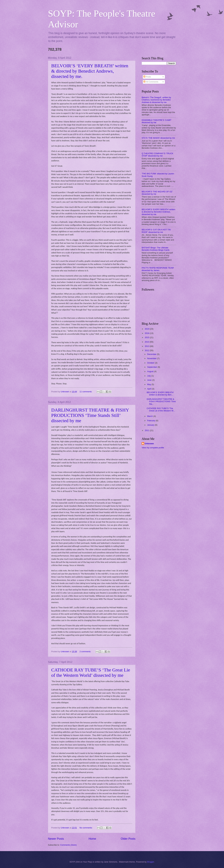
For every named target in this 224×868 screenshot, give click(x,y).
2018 (147, 333)
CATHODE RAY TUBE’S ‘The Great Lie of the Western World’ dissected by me (91, 672)
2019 (147, 329)
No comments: (86, 828)
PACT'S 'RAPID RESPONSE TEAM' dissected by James (158, 269)
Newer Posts (56, 839)
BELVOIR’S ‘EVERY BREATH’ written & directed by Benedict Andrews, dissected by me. (90, 71)
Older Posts (128, 839)
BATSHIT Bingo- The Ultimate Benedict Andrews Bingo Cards (156, 249)
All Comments (151, 82)
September (152, 367)
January (151, 425)
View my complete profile (153, 448)
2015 (147, 337)
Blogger (151, 862)
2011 (147, 430)
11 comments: (86, 392)
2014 (147, 342)
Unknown (149, 444)
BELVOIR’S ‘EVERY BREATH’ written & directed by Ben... (160, 394)
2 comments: (86, 652)
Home (92, 839)
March (150, 416)
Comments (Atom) (68, 845)
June (150, 380)
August (151, 371)
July (149, 376)
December (152, 354)
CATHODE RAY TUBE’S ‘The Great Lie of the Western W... (161, 410)
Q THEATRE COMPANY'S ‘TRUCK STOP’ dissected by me (157, 155)
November (152, 358)
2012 (147, 350)
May (149, 384)
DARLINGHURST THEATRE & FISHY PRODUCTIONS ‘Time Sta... (161, 402)
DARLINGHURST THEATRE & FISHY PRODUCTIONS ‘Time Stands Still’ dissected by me (90, 415)
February (151, 421)
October (151, 363)
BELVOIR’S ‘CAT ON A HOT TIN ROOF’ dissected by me (156, 231)
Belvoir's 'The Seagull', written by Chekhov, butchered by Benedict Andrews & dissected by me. (156, 100)
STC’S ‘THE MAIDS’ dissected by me (158, 138)
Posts (147, 77)
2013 (147, 346)
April (149, 389)
